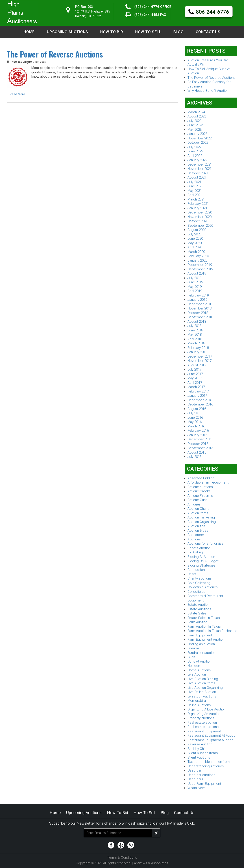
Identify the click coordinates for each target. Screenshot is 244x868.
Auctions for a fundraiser (206, 544)
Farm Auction (197, 622)
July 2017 (194, 369)
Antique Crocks (199, 491)
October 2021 (198, 173)
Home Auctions (199, 670)
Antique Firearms (200, 496)
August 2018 (197, 322)
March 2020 (196, 252)
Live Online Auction (202, 692)
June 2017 (195, 374)
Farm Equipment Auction (206, 640)
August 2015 (197, 452)
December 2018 (200, 304)
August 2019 (197, 273)
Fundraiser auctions (202, 653)
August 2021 (197, 177)
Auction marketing (201, 517)
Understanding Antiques (206, 766)
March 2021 (196, 199)
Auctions (194, 539)
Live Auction (197, 674)
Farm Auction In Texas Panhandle (212, 631)
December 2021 (200, 164)
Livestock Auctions (202, 696)
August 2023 (197, 116)
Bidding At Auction (201, 557)
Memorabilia (197, 701)
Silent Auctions (199, 757)
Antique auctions (200, 487)
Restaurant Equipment (204, 731)
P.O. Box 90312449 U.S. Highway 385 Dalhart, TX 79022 (93, 11)
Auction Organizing (202, 522)
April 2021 (195, 195)
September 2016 (200, 404)
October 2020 (198, 221)
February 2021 (198, 204)
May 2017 (195, 378)
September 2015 (200, 448)
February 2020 (198, 256)
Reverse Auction (200, 744)
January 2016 (197, 435)
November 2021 (199, 169)
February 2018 (198, 348)
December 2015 (200, 439)
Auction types (198, 531)
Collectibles (196, 592)
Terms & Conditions (122, 857)
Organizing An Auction (204, 714)
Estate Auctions (199, 609)
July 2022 (194, 147)
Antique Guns (197, 500)
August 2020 (197, 230)
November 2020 (199, 217)
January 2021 (197, 208)
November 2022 (199, 138)
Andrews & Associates (151, 863)
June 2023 (195, 125)
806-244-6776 (209, 12)
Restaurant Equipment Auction (210, 740)
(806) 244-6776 (147, 7)
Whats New (196, 788)
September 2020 (200, 226)
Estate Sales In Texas (204, 618)
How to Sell (148, 32)
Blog (179, 32)
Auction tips (196, 526)
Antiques (194, 504)
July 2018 (194, 326)
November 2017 (199, 361)
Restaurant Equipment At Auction (212, 736)
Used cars (195, 779)
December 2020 (200, 212)
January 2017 (197, 396)
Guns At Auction (199, 661)
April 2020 (195, 247)
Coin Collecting (199, 583)
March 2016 (196, 426)
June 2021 (195, 186)
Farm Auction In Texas (204, 627)
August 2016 (197, 409)
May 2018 (195, 335)
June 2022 (195, 151)
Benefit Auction (199, 548)
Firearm (193, 648)
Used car (194, 770)
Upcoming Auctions (68, 32)
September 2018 (200, 317)
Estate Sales (197, 613)
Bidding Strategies (202, 565)
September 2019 (200, 269)
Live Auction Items (201, 683)
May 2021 (195, 191)
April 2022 (195, 156)
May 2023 (195, 130)
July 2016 (194, 413)
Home (29, 32)
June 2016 (195, 418)
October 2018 (198, 313)
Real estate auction (202, 723)
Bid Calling (195, 552)
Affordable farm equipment (208, 482)
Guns (191, 657)
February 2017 (198, 391)
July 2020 (194, 234)
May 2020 (195, 243)
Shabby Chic (197, 749)
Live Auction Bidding (203, 679)
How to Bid (112, 32)
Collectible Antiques (203, 587)
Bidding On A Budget (203, 561)
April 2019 (195, 291)
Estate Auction (198, 605)
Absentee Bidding (201, 478)
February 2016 (198, 431)
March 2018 (196, 343)
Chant (192, 574)
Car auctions (197, 570)
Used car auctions (201, 775)
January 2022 (197, 160)
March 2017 (196, 387)
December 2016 (200, 400)
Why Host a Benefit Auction (208, 91)
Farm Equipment (200, 635)
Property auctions (201, 718)
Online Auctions (199, 705)
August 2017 (197, 365)
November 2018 (199, 308)
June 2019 (195, 282)
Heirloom (194, 666)
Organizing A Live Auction (207, 709)
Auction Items (198, 513)
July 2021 (194, 182)
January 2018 (197, 352)
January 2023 (197, 134)
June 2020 (195, 239)
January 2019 (197, 300)
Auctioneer (196, 535)
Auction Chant (198, 509)
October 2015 (198, 444)
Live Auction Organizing (205, 688)
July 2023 (194, 121)
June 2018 (195, 330)
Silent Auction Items (203, 753)
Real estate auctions (203, 727)
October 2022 (198, 143)
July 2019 (194, 278)
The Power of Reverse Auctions (55, 54)
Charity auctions (200, 578)
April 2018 (195, 339)
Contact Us (208, 32)
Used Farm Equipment (204, 784)
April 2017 (195, 383)
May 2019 (195, 287)
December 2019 (200, 265)
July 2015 (194, 457)
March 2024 (196, 112)
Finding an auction (201, 644)
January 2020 (197, 260)
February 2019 (198, 295)
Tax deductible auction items (209, 762)
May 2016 (195, 422)
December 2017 (200, 356)
